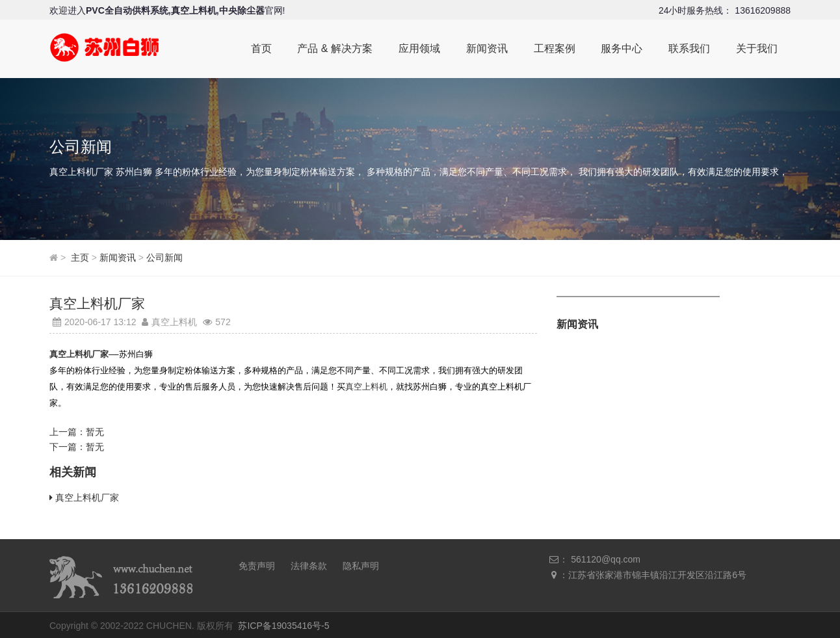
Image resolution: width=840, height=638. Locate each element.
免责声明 (257, 563)
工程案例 (554, 48)
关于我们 (757, 48)
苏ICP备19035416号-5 (283, 623)
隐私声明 (361, 563)
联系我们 (689, 48)
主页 (80, 258)
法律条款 (309, 563)
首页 (260, 48)
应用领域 (419, 48)
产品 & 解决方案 (334, 48)
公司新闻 (164, 258)
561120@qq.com (606, 557)
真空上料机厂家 (87, 495)
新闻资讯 (486, 48)
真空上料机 (366, 385)
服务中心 (622, 48)
